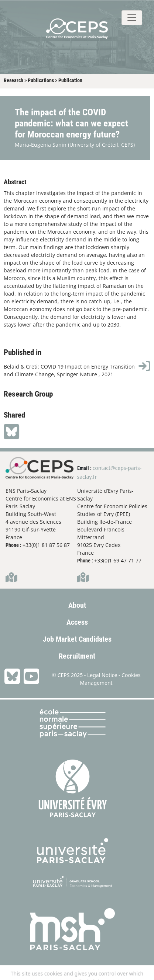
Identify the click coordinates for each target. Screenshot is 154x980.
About (77, 605)
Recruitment (77, 656)
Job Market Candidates (77, 639)
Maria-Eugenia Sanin (41, 145)
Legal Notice (102, 675)
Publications (41, 80)
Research (13, 80)
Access (77, 622)
